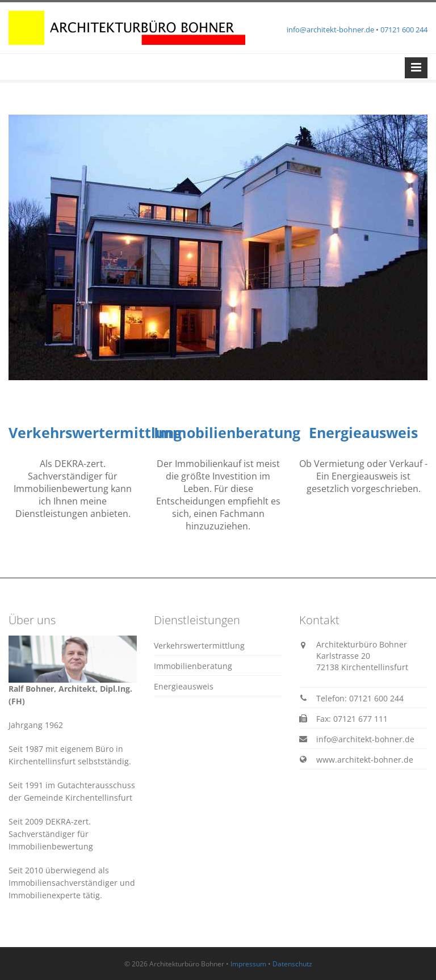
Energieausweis (363, 432)
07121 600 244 (404, 30)
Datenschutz (292, 964)
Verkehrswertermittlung (95, 432)
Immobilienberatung (227, 432)
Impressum (248, 964)
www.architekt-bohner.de (365, 760)
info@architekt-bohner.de (330, 30)
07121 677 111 (360, 719)
